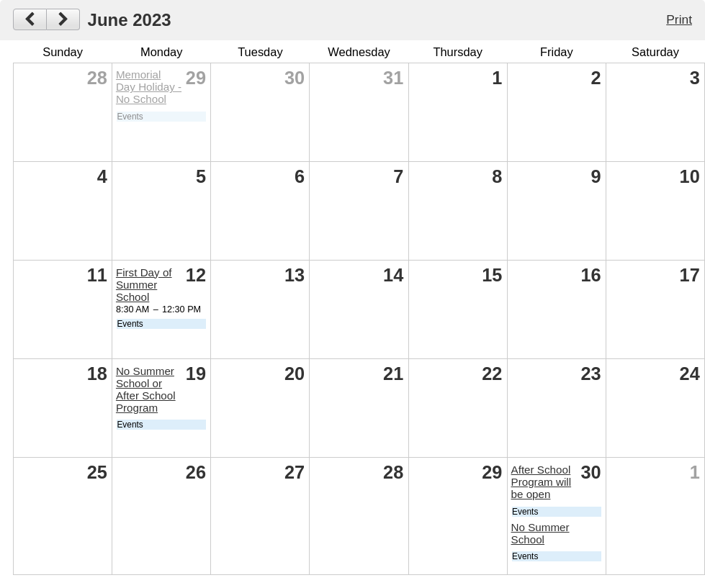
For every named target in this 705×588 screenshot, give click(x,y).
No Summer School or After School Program (146, 389)
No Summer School (540, 533)
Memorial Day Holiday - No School (149, 87)
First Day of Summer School (144, 285)
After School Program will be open (542, 482)
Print (679, 19)
